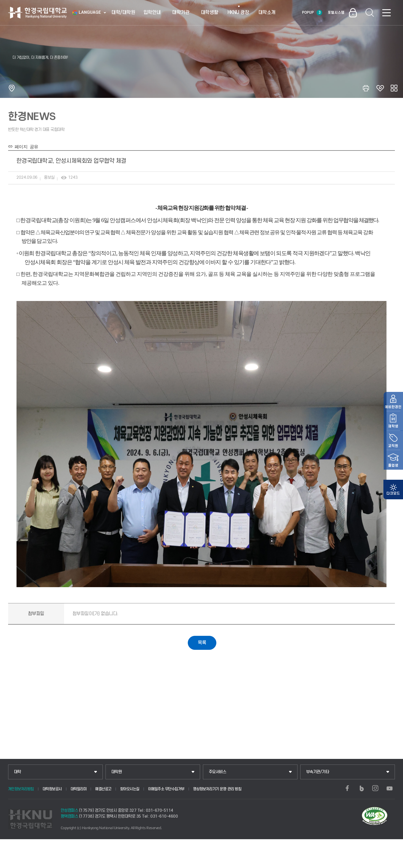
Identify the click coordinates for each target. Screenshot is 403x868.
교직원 (393, 456)
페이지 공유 (25, 146)
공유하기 (394, 88)
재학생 (393, 437)
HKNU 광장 (238, 12)
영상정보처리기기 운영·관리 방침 (217, 789)
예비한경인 (393, 417)
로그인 (353, 13)
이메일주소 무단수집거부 (166, 789)
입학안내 (152, 12)
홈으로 (12, 88)
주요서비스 (218, 772)
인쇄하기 (366, 88)
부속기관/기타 (318, 772)
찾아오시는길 (130, 789)
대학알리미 (79, 789)
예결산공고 (103, 789)
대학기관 (181, 12)
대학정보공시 (52, 789)
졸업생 (393, 476)
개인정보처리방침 (21, 789)
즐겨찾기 (380, 88)
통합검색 (370, 13)
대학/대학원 (123, 12)
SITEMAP (386, 13)
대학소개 (267, 12)
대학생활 (210, 12)
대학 (17, 772)
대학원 (117, 772)
